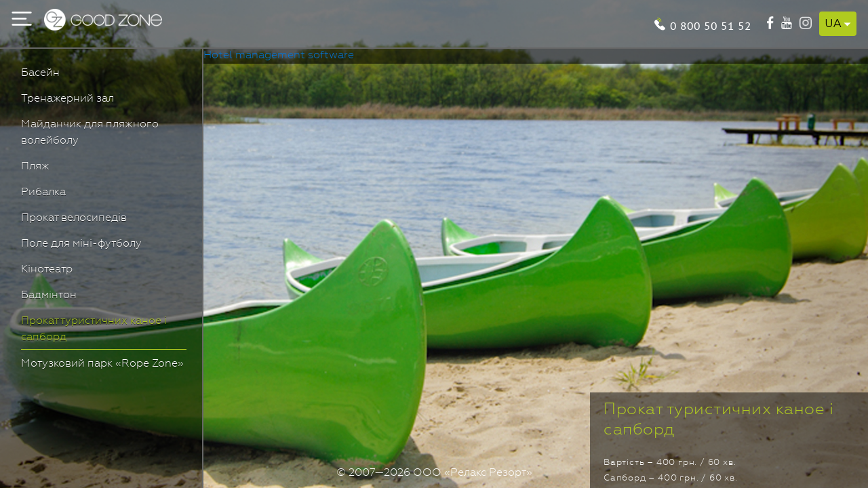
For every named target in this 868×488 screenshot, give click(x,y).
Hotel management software (279, 56)
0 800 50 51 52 (711, 25)
